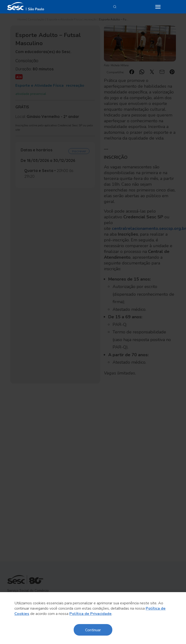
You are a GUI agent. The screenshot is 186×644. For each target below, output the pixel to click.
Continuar (93, 630)
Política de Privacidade (90, 614)
